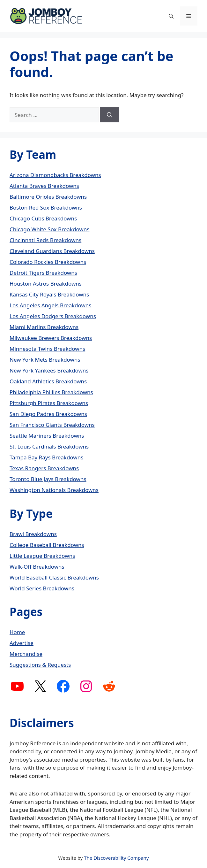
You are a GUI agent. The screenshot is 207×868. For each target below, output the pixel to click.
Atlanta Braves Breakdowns (44, 186)
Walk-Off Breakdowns (37, 567)
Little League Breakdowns (42, 556)
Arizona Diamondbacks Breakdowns (55, 175)
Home (17, 632)
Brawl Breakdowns (33, 534)
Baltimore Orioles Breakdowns (48, 197)
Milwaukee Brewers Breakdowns (51, 338)
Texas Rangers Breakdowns (44, 468)
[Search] (110, 115)
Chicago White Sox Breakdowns (49, 229)
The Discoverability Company (116, 858)
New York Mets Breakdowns (45, 360)
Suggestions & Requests (40, 665)
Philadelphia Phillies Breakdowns (51, 392)
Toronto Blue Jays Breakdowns (48, 479)
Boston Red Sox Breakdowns (46, 207)
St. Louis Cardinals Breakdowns (49, 446)
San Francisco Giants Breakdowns (52, 425)
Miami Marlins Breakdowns (44, 327)
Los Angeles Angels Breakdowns (50, 305)
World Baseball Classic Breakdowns (54, 577)
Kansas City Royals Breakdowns (49, 294)
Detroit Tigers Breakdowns (43, 273)
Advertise (22, 643)
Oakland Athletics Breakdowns (48, 381)
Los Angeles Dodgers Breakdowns (53, 316)
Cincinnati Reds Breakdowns (45, 240)
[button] (171, 16)
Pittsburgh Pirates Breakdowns (49, 403)
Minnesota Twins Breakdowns (47, 349)
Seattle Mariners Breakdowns (47, 436)
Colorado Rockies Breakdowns (48, 262)
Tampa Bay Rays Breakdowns (46, 457)
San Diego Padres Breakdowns (48, 414)
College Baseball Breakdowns (47, 545)
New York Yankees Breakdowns (49, 370)
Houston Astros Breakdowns (46, 284)
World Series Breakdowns (42, 588)
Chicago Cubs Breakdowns (43, 218)
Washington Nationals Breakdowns (54, 490)
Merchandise (26, 654)
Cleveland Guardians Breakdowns (52, 251)
